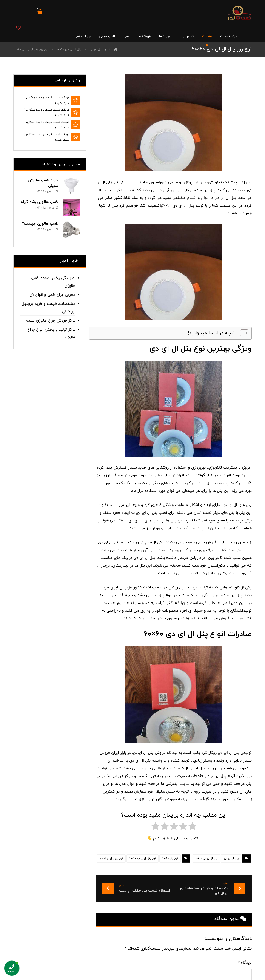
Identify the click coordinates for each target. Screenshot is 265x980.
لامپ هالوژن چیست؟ (40, 224)
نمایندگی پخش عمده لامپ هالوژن (53, 282)
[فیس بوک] (31, 12)
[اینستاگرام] (17, 12)
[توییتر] (24, 12)
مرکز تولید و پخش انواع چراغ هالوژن (51, 333)
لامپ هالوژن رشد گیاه (40, 202)
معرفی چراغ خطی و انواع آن (53, 295)
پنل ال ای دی (231, 858)
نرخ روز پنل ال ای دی (111, 858)
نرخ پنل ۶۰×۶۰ (170, 858)
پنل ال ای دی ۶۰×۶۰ (206, 858)
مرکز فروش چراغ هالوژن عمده (51, 321)
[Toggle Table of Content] (242, 333)
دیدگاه (245, 963)
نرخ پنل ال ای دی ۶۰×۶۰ (143, 858)
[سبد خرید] (40, 11)
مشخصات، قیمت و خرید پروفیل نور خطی (49, 308)
